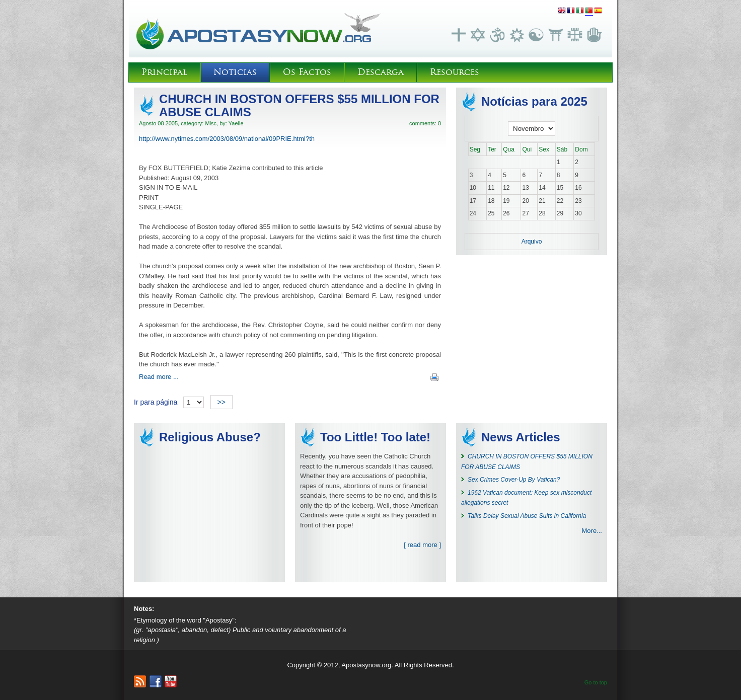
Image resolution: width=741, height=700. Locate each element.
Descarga (381, 72)
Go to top (596, 682)
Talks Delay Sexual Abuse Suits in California (527, 516)
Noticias (235, 72)
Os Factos (307, 72)
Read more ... (159, 377)
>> (221, 402)
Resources (455, 72)
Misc (211, 123)
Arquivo (532, 242)
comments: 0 (425, 123)
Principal (164, 72)
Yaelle (236, 123)
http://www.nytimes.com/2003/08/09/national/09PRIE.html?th (227, 139)
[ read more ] (422, 545)
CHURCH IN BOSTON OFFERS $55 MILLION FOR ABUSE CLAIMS (299, 105)
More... (592, 531)
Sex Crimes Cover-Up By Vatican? (514, 480)
